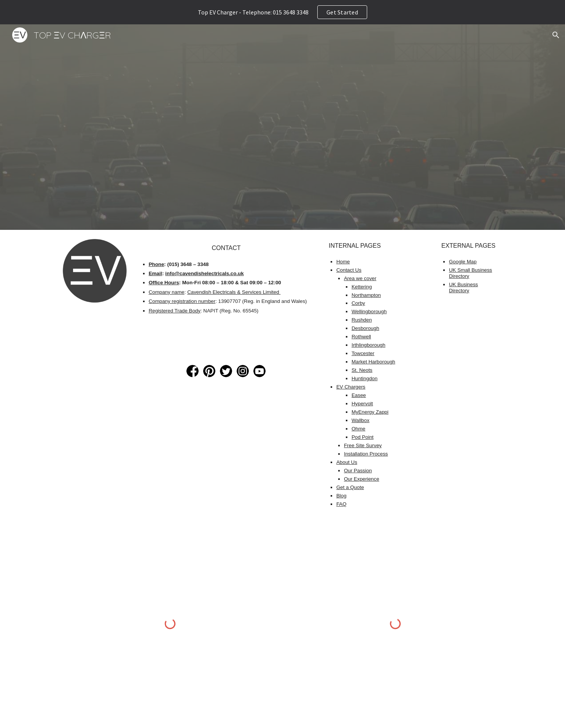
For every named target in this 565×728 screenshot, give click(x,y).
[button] (556, 35)
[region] (282, 12)
